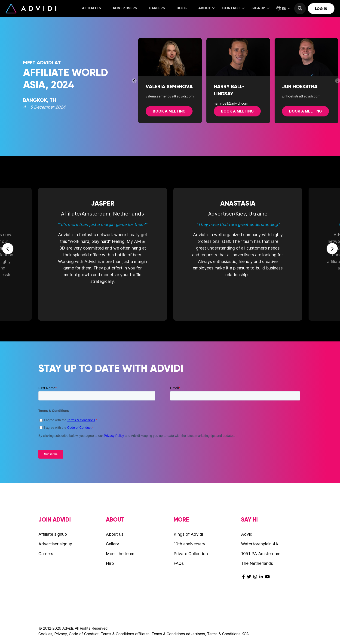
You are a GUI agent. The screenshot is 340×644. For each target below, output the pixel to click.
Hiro (110, 563)
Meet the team (120, 554)
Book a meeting (169, 111)
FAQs (179, 563)
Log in (321, 9)
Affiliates (92, 8)
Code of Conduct (84, 634)
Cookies (45, 634)
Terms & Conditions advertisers (178, 634)
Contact (233, 8)
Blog (182, 8)
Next (338, 81)
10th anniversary (189, 544)
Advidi (31, 9)
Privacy (61, 634)
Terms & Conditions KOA (228, 634)
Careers (157, 8)
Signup (260, 8)
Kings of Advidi (188, 534)
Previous (134, 81)
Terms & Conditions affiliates (125, 634)
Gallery (112, 544)
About (207, 8)
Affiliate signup (53, 534)
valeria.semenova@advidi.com (170, 96)
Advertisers (125, 8)
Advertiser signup (55, 544)
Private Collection (191, 554)
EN (283, 9)
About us (115, 534)
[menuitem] (92, 8)
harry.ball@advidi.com (231, 103)
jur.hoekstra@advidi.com (301, 96)
